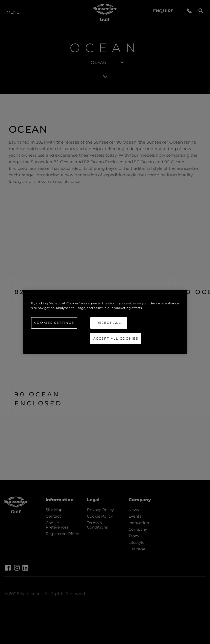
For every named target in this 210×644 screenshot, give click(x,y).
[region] (105, 322)
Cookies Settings (54, 323)
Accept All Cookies (116, 339)
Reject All (109, 323)
